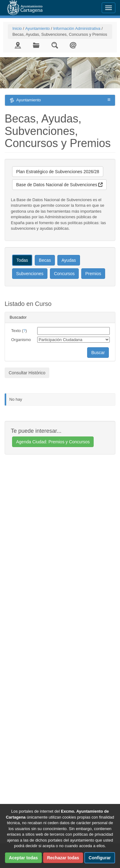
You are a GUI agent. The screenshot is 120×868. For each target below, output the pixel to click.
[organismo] (74, 340)
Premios (93, 274)
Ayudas (69, 260)
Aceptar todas (23, 858)
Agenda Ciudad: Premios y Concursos (53, 442)
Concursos (64, 274)
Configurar (100, 858)
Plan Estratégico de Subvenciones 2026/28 (58, 172)
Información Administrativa (77, 28)
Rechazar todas (63, 858)
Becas (45, 260)
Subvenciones (30, 274)
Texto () (19, 331)
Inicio (17, 28)
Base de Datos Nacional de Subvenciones (59, 185)
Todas (22, 260)
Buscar (98, 353)
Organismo (21, 340)
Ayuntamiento (37, 28)
